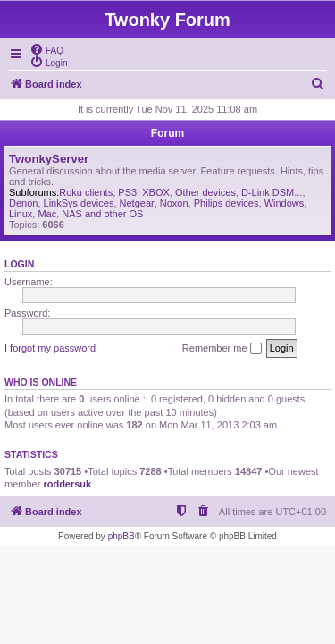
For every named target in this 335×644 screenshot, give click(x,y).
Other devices (205, 192)
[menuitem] (46, 49)
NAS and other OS (102, 214)
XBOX (156, 192)
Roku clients (86, 192)
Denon (23, 203)
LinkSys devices (79, 203)
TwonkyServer (49, 159)
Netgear (137, 203)
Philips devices (226, 203)
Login (19, 264)
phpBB (121, 536)
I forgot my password (50, 348)
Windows (285, 203)
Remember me (222, 349)
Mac (47, 214)
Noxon (174, 203)
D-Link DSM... (272, 192)
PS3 (127, 192)
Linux (21, 214)
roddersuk (67, 484)
